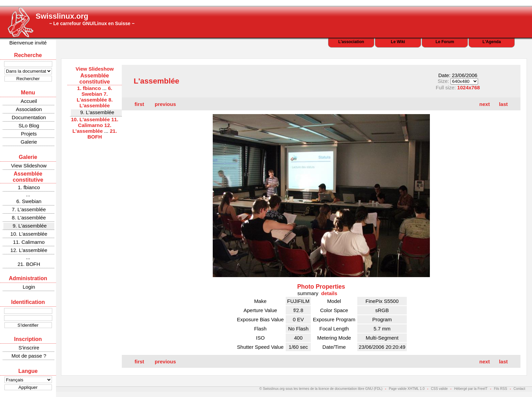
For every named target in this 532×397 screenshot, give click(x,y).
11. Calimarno (29, 242)
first (139, 104)
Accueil (29, 101)
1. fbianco (29, 187)
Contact (519, 389)
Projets (29, 134)
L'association (351, 42)
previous (165, 104)
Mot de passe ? (29, 356)
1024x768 (469, 87)
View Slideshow (29, 166)
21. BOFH (29, 264)
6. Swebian (29, 201)
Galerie (29, 142)
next (485, 104)
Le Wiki (398, 42)
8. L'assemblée (29, 218)
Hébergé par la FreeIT (471, 389)
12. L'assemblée (29, 250)
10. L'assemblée (29, 234)
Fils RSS (501, 389)
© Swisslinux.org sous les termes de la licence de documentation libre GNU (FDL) (321, 389)
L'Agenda (492, 42)
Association (29, 109)
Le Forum (445, 42)
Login (29, 287)
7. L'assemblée (29, 209)
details (329, 293)
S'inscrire (29, 348)
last (503, 104)
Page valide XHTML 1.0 (407, 389)
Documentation (29, 117)
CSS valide (439, 389)
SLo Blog (29, 125)
